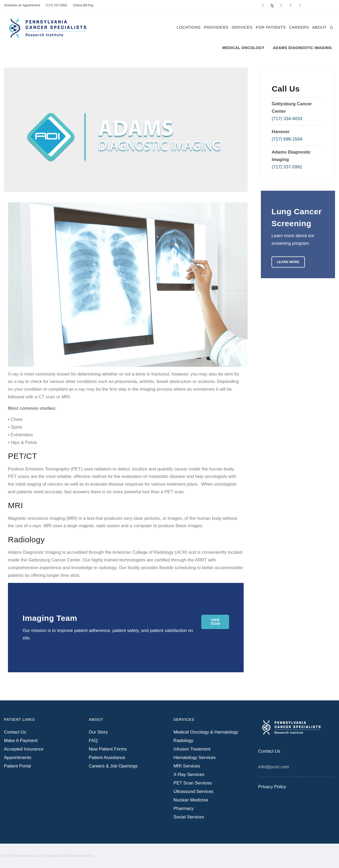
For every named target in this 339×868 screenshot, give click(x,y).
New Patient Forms (108, 749)
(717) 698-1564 (287, 139)
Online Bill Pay (83, 5)
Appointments (18, 758)
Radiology (183, 741)
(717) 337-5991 (56, 5)
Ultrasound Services (193, 791)
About (319, 27)
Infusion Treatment (192, 749)
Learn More (288, 262)
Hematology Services (195, 758)
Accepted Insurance (24, 749)
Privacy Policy (272, 787)
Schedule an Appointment (22, 5)
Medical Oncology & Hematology (206, 732)
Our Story (98, 732)
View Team (215, 622)
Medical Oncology (244, 48)
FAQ (93, 741)
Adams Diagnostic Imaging (302, 48)
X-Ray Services (189, 775)
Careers (299, 27)
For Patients (271, 27)
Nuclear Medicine (191, 800)
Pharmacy (184, 808)
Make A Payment (21, 741)
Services (242, 27)
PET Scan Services (193, 783)
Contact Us (15, 732)
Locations (189, 27)
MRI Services (187, 766)
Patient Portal (17, 766)
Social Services (189, 817)
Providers (216, 27)
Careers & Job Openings (113, 766)
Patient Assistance (107, 758)
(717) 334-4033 (287, 119)
